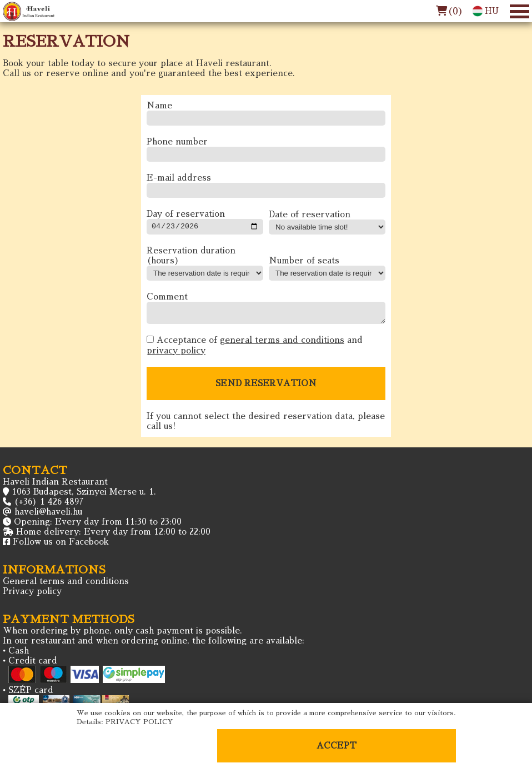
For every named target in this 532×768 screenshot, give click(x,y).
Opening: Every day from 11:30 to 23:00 (98, 527)
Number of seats (304, 262)
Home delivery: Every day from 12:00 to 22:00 (113, 537)
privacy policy (176, 355)
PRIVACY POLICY (139, 722)
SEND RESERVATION (266, 388)
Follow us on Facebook (61, 547)
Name (159, 106)
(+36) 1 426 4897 (49, 507)
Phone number (177, 142)
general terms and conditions (282, 345)
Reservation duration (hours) (191, 257)
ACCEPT (337, 745)
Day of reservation (186, 214)
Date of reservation (310, 216)
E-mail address (179, 178)
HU (485, 11)
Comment (167, 298)
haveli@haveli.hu (48, 517)
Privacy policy (32, 596)
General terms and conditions (66, 586)
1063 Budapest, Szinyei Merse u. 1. (84, 497)
